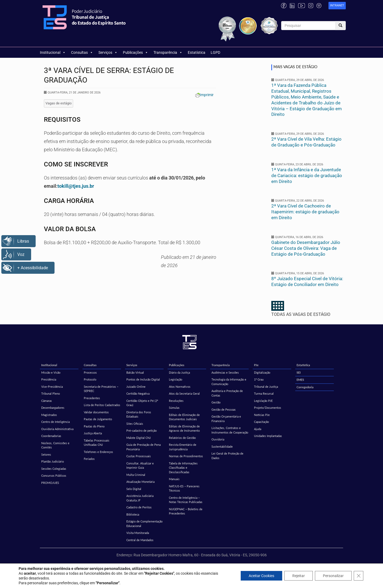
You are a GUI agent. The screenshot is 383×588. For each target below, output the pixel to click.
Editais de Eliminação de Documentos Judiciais (184, 417)
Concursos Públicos (54, 475)
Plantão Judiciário (53, 461)
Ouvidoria (218, 439)
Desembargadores (53, 408)
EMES (300, 380)
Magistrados (49, 415)
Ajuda (258, 429)
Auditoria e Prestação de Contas (227, 393)
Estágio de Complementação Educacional (144, 524)
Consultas (82, 52)
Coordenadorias (51, 436)
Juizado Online (136, 387)
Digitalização (262, 372)
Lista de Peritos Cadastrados (102, 405)
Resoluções (176, 401)
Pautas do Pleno (94, 426)
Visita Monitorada (138, 533)
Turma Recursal (264, 393)
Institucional (53, 52)
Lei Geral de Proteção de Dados (227, 456)
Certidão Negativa (138, 393)
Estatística (197, 52)
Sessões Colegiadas (54, 469)
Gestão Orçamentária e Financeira (226, 419)
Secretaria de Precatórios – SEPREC (101, 389)
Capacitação (261, 422)
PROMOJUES (50, 483)
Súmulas (174, 408)
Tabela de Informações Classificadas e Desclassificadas (183, 468)
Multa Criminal (136, 475)
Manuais (174, 479)
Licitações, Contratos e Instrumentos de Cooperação (230, 430)
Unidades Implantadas (268, 436)
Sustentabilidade (222, 446)
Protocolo (90, 379)
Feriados (89, 459)
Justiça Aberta (93, 433)
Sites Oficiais (135, 424)
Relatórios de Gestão (182, 438)
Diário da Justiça (179, 372)
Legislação (176, 379)
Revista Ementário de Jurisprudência (183, 447)
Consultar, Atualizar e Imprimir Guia (140, 466)
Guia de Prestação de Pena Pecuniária (143, 447)
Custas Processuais (139, 456)
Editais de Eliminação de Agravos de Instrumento (184, 428)
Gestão (216, 402)
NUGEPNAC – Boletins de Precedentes (186, 511)
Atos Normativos (180, 387)
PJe (256, 365)
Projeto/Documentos (268, 408)
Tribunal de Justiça (266, 387)
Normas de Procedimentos (186, 456)
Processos (90, 372)
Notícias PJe (262, 415)
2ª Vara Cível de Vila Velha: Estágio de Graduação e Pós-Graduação (306, 142)
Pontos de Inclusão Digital (143, 379)
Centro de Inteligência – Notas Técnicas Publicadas (186, 500)
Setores (46, 454)
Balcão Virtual (135, 372)
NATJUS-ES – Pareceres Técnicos (184, 488)
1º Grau (259, 379)
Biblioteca (133, 514)
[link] (337, 6)
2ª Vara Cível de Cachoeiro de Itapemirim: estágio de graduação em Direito (305, 212)
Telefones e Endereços (98, 452)
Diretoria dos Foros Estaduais (139, 414)
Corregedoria (305, 387)
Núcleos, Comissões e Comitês (55, 445)
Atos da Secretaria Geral (184, 393)
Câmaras (47, 401)
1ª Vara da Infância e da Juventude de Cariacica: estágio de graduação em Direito (307, 175)
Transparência (168, 52)
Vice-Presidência (52, 387)
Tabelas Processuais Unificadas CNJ (97, 443)
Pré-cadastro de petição (141, 430)
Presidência (49, 379)
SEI (299, 372)
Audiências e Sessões (225, 372)
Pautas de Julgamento (98, 419)
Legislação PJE (263, 401)
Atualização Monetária (140, 482)
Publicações (136, 52)
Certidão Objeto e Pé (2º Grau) (142, 403)
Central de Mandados (140, 540)
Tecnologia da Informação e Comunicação (229, 382)
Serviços (108, 52)
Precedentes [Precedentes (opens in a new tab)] (92, 398)
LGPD (215, 52)
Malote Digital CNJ (139, 438)
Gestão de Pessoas (224, 409)
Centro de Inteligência (55, 422)
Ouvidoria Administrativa (57, 429)
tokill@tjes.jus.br (76, 186)
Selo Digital (134, 489)
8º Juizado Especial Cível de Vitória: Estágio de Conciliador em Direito (307, 281)
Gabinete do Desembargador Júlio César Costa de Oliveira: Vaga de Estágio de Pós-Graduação (306, 248)
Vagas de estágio (59, 103)
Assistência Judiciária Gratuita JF (140, 498)
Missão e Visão (51, 372)
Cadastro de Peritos (139, 507)
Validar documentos (96, 412)
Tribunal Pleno (51, 393)
